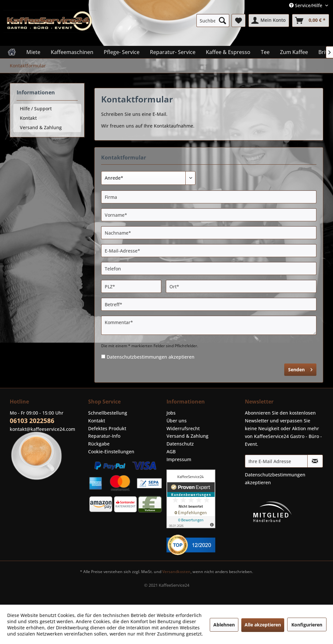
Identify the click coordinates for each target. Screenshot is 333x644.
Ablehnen (224, 625)
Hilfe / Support (36, 109)
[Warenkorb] (311, 21)
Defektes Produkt (107, 428)
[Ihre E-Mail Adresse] (276, 461)
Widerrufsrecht (183, 428)
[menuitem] (213, 21)
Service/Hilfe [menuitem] (306, 5)
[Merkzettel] (239, 21)
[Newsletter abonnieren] (315, 461)
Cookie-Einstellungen (111, 452)
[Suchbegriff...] (213, 21)
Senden (300, 369)
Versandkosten (176, 572)
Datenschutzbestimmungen (137, 357)
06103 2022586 (32, 421)
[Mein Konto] (269, 21)
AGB (171, 452)
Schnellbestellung (108, 413)
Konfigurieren (307, 625)
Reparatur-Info (104, 436)
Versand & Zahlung (41, 127)
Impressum (179, 459)
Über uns (177, 421)
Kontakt (28, 118)
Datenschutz (180, 444)
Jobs (171, 413)
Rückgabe (99, 444)
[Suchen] (222, 21)
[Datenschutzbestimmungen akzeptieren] (103, 356)
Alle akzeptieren (263, 625)
